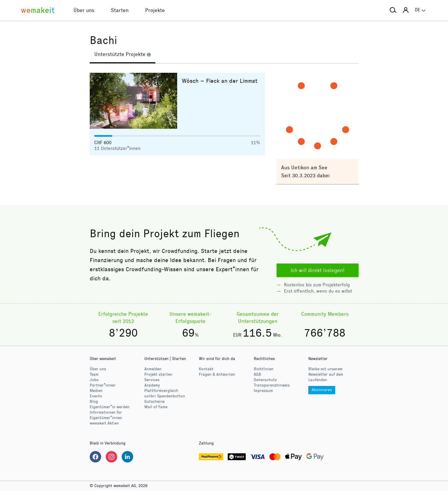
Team (94, 374)
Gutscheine (154, 402)
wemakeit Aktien (104, 423)
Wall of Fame (156, 407)
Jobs (94, 380)
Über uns (98, 369)
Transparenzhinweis (272, 385)
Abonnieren (322, 390)
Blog (94, 402)
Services (152, 380)
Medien (96, 391)
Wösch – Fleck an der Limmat (220, 81)
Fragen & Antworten (217, 374)
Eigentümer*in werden (110, 407)
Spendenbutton (165, 396)
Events (96, 396)
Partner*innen (103, 385)
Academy (152, 385)
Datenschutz (265, 380)
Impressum (263, 391)
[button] (393, 10)
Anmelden (153, 369)
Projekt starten (158, 374)
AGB (257, 374)
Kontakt (206, 369)
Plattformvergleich (161, 391)
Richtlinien (264, 369)
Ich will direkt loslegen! (318, 270)
